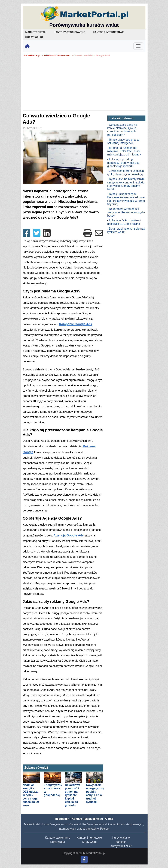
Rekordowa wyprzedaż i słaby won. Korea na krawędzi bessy (126, 212)
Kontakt (77, 819)
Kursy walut (58, 842)
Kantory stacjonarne (57, 838)
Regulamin (62, 819)
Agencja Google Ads (69, 535)
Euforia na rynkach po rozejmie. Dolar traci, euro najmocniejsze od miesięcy (124, 151)
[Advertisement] (84, 84)
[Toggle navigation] (138, 46)
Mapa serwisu (94, 819)
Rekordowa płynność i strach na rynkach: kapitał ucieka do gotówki (73, 795)
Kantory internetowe (89, 838)
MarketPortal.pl (32, 55)
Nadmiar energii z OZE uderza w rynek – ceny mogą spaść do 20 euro (31, 795)
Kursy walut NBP (121, 846)
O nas (109, 819)
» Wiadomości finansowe (56, 55)
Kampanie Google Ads (76, 324)
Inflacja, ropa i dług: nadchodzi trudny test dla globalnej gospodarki (123, 163)
